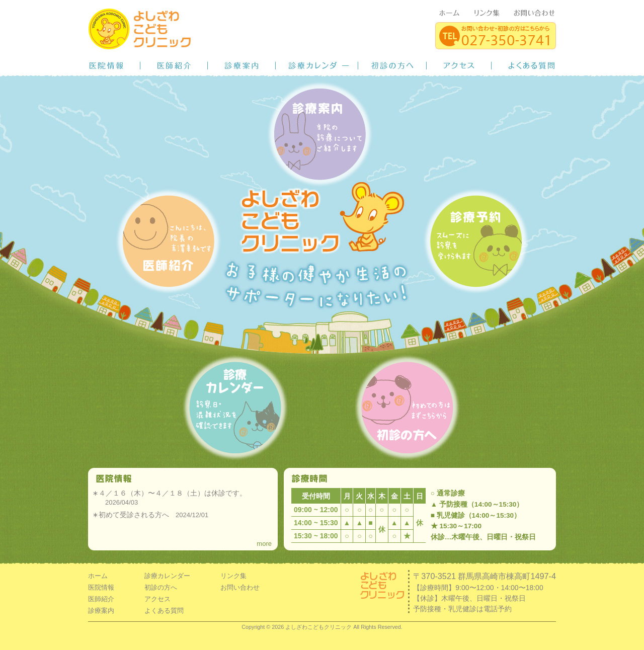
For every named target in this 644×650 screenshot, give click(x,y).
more (264, 544)
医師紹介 (174, 65)
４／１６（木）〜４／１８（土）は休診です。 (173, 493)
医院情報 (114, 65)
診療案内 (242, 65)
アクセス (459, 65)
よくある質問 (524, 65)
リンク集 (233, 576)
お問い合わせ (240, 587)
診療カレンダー (317, 65)
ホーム (98, 576)
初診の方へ (392, 65)
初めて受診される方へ (134, 515)
